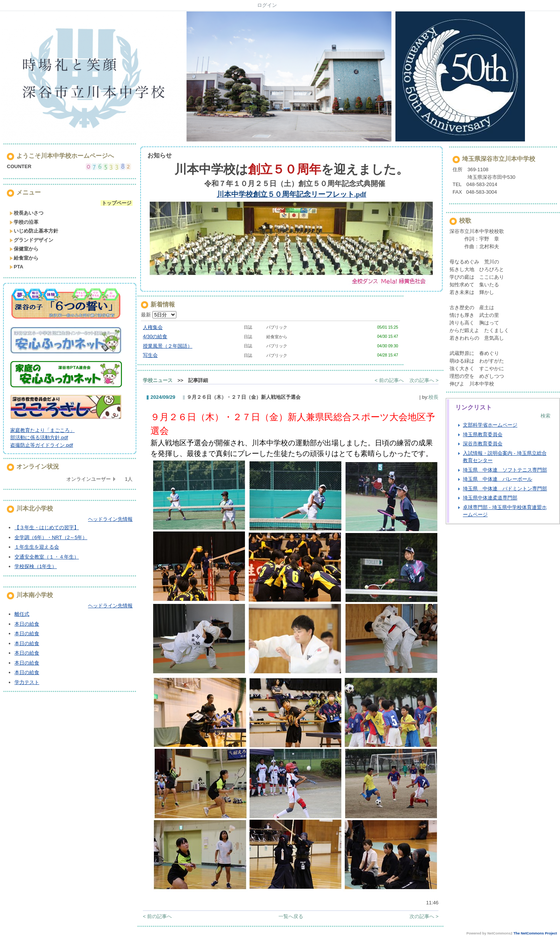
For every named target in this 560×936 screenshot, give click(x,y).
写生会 (150, 355)
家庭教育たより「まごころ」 (42, 430)
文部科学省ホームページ (490, 425)
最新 (159, 315)
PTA (16, 267)
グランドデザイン (31, 240)
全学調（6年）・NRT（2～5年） (51, 537)
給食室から (24, 258)
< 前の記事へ (389, 380)
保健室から (24, 249)
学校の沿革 (24, 222)
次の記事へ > (424, 380)
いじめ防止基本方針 (34, 231)
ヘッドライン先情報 (110, 519)
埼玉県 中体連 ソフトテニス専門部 (505, 470)
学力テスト (27, 682)
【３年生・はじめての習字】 (47, 527)
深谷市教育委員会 (483, 444)
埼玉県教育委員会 (483, 434)
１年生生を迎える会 (37, 547)
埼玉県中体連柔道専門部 (490, 498)
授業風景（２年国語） (168, 346)
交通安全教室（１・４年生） (47, 557)
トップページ (117, 203)
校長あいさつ (26, 213)
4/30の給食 (155, 336)
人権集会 (153, 327)
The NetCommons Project (535, 933)
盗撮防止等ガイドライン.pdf (42, 445)
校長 (434, 397)
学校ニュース (158, 380)
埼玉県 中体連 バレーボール (498, 479)
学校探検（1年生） (36, 566)
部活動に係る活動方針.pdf (39, 437)
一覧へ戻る (291, 916)
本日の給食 (27, 624)
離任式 (22, 614)
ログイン (267, 5)
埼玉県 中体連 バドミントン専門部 (505, 489)
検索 (546, 416)
